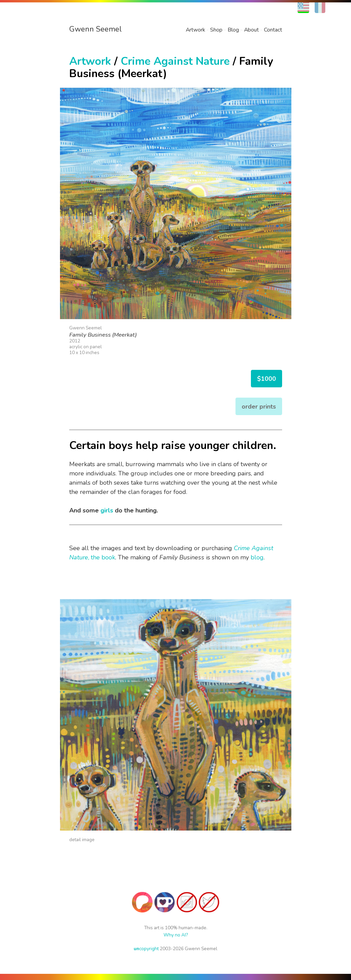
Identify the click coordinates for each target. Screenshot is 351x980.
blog (257, 557)
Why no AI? (176, 935)
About (251, 30)
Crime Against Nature (175, 61)
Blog (233, 30)
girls (107, 510)
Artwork (195, 30)
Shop (216, 30)
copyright (146, 949)
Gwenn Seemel (95, 29)
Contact (273, 30)
